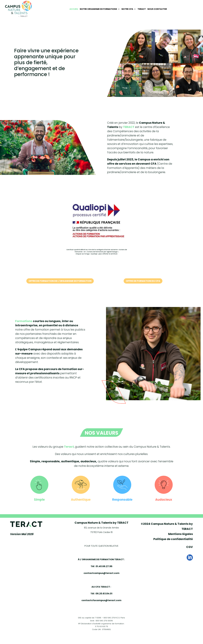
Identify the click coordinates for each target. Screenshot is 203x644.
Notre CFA (127, 9)
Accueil (74, 9)
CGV (190, 547)
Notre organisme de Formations (98, 9)
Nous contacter (157, 9)
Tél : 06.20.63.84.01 (101, 594)
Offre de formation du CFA (143, 281)
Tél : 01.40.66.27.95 (101, 566)
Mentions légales (181, 534)
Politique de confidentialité (173, 539)
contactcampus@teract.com (101, 573)
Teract (142, 9)
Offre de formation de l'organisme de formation (60, 281)
